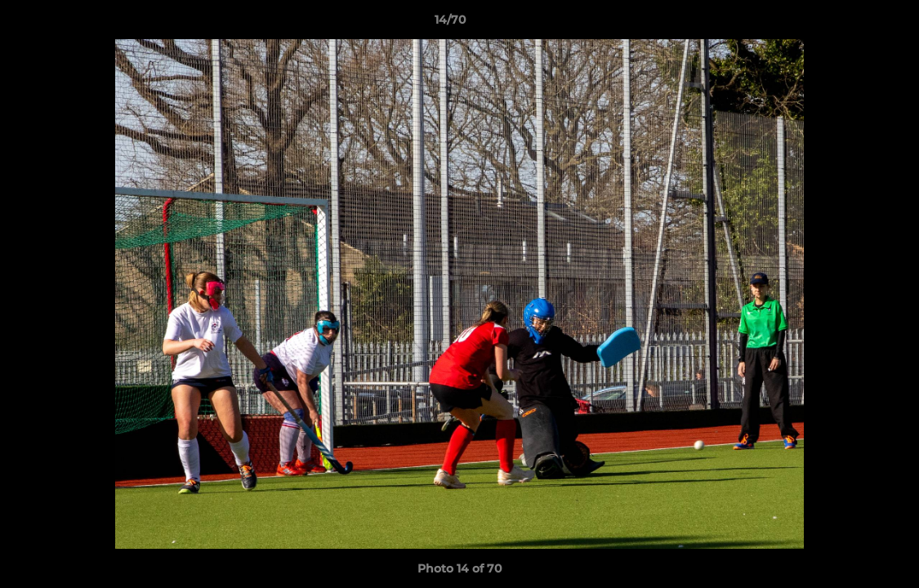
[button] (850, 24)
